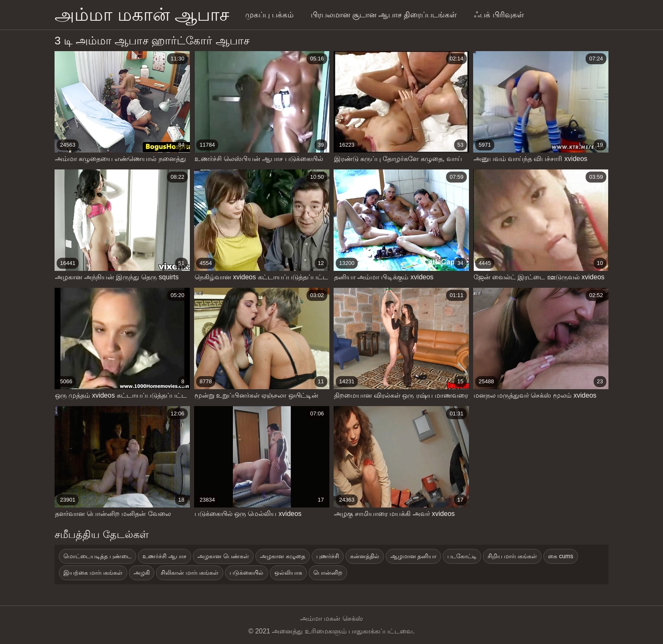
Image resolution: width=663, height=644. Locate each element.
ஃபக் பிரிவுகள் (499, 15)
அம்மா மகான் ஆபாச (142, 15)
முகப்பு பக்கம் (269, 15)
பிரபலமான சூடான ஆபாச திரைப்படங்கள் (384, 15)
